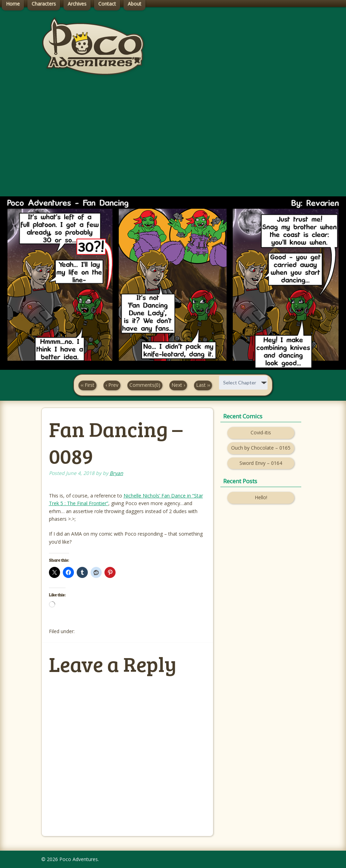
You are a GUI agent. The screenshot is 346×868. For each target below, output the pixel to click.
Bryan (116, 473)
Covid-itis (261, 432)
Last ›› (203, 385)
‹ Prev (112, 385)
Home (13, 4)
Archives (77, 4)
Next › (178, 385)
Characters (44, 4)
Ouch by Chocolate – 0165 (261, 448)
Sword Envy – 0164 (261, 463)
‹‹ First (87, 385)
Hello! (261, 497)
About (134, 4)
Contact (107, 4)
